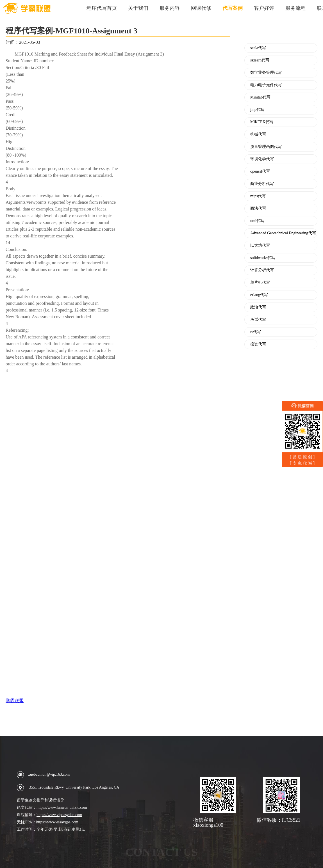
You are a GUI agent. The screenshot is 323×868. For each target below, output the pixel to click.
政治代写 (258, 307)
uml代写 (257, 221)
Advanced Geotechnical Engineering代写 (283, 233)
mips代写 (258, 196)
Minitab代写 (260, 97)
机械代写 (258, 134)
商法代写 (258, 209)
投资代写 (258, 344)
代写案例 (233, 8)
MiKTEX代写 (262, 122)
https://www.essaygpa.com (57, 822)
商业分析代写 (262, 184)
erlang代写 (259, 295)
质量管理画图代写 (266, 147)
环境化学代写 (262, 159)
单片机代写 (260, 283)
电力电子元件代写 (266, 85)
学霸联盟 (15, 701)
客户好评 (264, 8)
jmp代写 (257, 110)
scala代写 (258, 48)
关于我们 (138, 8)
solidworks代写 (263, 258)
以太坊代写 (260, 246)
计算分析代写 (262, 270)
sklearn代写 (260, 60)
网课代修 (201, 8)
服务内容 (170, 8)
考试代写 (258, 320)
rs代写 (256, 332)
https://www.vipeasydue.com (59, 815)
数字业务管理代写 (266, 73)
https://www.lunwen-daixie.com (62, 808)
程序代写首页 (102, 8)
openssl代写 (260, 171)
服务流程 (295, 8)
